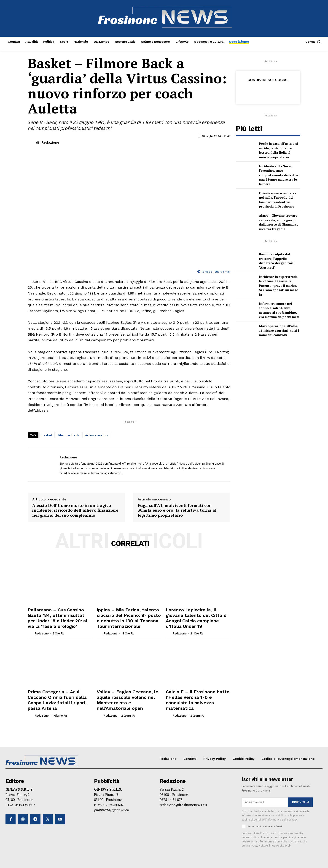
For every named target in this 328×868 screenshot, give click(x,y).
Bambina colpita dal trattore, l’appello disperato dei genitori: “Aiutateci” (277, 261)
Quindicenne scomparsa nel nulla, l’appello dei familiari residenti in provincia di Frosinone (278, 200)
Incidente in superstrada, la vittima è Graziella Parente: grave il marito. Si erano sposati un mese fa (279, 285)
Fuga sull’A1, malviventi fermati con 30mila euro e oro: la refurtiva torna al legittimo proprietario (177, 510)
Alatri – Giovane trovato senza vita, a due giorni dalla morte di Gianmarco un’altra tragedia (279, 222)
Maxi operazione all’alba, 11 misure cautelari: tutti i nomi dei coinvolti (279, 330)
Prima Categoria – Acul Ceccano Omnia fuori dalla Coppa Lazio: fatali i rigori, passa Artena (57, 691)
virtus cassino (96, 435)
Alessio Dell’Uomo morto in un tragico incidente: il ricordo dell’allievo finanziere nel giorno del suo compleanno (75, 510)
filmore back (69, 435)
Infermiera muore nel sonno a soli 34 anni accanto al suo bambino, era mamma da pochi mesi (279, 310)
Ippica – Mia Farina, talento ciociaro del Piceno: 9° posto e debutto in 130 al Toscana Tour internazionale (125, 616)
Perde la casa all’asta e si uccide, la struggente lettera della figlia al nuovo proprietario (278, 150)
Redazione (50, 142)
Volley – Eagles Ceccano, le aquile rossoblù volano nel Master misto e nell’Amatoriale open (128, 691)
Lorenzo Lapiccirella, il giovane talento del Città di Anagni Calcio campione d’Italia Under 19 (196, 614)
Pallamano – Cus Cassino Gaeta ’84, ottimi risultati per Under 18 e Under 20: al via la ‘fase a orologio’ (59, 614)
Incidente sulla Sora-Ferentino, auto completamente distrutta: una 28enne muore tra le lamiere (279, 175)
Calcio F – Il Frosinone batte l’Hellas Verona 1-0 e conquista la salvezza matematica (196, 691)
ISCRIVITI (300, 789)
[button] (314, 42)
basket (47, 435)
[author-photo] (31, 624)
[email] (265, 789)
